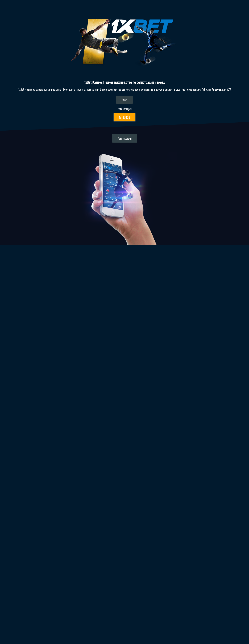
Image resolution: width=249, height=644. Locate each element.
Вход (127, 100)
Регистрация (127, 138)
